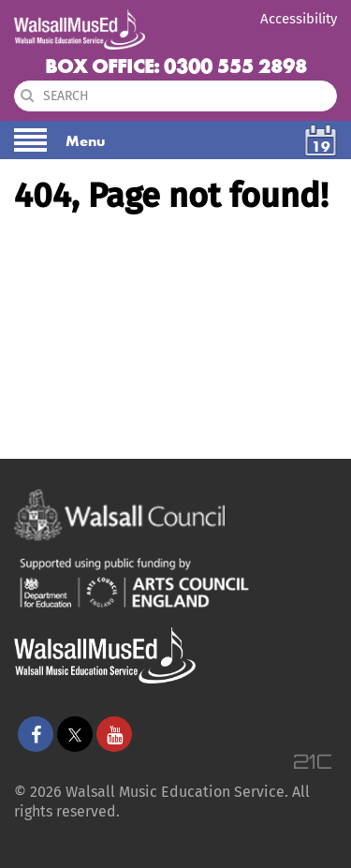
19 (321, 147)
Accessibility (299, 19)
